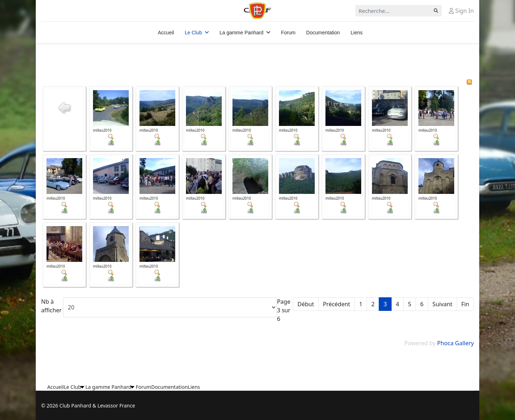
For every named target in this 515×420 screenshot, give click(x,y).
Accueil (166, 33)
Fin (465, 304)
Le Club (193, 33)
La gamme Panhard (242, 33)
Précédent (337, 304)
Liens (356, 33)
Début (306, 304)
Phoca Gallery (455, 343)
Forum (288, 33)
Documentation (323, 33)
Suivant (442, 304)
